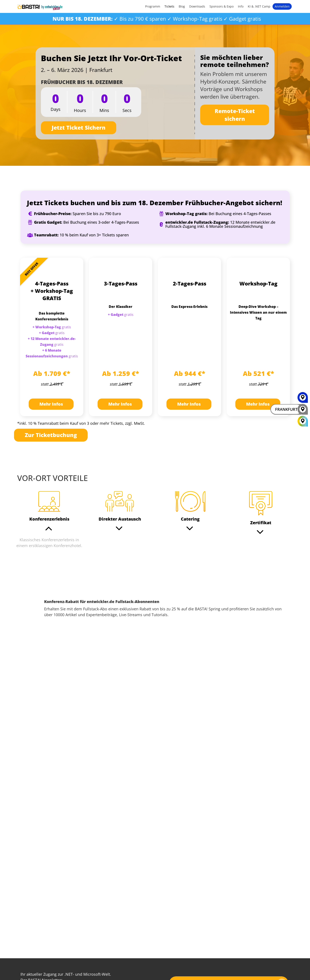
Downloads (197, 6)
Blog (182, 6)
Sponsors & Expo (222, 6)
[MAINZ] (303, 399)
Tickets (169, 6)
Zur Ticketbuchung (51, 435)
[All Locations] (303, 421)
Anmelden (282, 6)
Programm (153, 6)
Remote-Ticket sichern (235, 115)
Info (241, 6)
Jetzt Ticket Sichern (79, 127)
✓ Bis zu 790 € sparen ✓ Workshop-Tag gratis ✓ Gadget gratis (157, 19)
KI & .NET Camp (259, 6)
